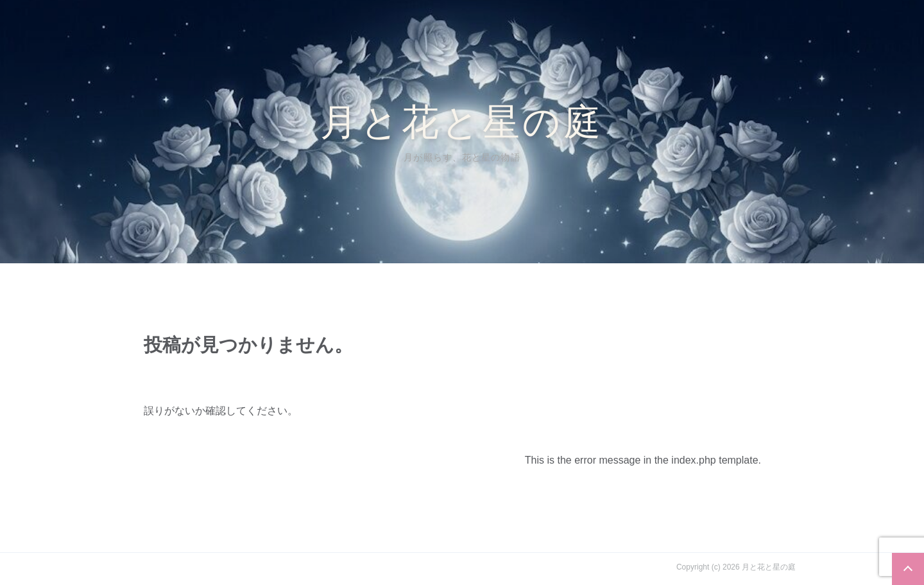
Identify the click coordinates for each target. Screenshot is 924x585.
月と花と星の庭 (462, 122)
